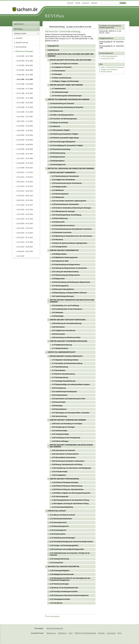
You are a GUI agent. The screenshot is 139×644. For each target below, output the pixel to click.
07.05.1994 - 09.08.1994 (25, 70)
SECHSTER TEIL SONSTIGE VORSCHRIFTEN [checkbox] (63, 567)
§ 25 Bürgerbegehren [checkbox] (57, 161)
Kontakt (78, 3)
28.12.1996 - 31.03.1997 (25, 93)
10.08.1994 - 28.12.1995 (25, 75)
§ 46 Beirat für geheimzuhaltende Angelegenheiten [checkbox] (70, 243)
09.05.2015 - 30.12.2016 (25, 200)
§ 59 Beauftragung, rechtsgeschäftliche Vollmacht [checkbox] (69, 293)
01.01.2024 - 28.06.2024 (25, 247)
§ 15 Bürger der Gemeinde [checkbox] (59, 123)
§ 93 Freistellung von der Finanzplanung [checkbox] (66, 438)
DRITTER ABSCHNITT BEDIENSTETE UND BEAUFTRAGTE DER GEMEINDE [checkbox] (72, 301)
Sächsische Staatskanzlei (55, 628)
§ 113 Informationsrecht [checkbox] (58, 522)
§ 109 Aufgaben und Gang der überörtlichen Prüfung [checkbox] (70, 504)
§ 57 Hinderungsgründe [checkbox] (60, 286)
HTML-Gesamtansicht (107, 56)
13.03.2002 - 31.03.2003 (25, 135)
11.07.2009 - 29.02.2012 (25, 168)
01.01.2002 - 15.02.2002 (25, 126)
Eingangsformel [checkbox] (53, 46)
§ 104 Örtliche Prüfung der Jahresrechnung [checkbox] (67, 486)
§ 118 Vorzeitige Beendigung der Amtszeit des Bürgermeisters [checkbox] (71, 542)
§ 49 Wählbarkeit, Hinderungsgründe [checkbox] (65, 257)
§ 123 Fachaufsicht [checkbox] (56, 563)
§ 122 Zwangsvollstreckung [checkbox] (59, 559)
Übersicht (70, 3)
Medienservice (51, 633)
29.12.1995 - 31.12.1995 (25, 79)
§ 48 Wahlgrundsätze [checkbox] (59, 254)
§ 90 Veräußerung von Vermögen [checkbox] (63, 427)
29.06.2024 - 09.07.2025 (25, 251)
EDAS (120, 633)
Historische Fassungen (24, 51)
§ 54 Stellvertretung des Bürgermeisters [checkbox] (66, 275)
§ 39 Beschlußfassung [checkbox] (60, 218)
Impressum (86, 3)
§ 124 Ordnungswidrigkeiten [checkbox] (60, 571)
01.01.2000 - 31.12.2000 (25, 112)
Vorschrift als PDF (106, 58)
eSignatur (94, 3)
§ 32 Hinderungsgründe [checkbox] (60, 194)
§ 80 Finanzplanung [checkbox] (59, 388)
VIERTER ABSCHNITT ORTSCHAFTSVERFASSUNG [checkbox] (68, 320)
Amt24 (70, 633)
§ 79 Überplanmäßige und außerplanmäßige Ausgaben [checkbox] (71, 384)
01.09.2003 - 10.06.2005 (25, 145)
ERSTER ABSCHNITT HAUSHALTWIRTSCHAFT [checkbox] (66, 356)
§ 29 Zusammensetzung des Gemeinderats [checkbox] (67, 183)
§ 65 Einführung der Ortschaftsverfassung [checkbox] (67, 323)
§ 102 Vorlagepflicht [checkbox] (59, 475)
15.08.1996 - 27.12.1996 (25, 89)
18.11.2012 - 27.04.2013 (25, 177)
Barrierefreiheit (105, 71)
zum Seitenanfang (52, 616)
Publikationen (62, 633)
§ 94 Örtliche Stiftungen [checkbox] (60, 441)
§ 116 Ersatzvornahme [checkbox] (58, 534)
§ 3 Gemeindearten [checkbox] (59, 71)
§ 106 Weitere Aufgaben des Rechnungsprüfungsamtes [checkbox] (71, 493)
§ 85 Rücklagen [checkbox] (57, 406)
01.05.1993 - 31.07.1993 (25, 56)
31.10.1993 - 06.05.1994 (25, 65)
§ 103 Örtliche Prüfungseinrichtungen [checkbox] (65, 482)
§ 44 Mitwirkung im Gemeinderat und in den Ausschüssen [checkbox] (72, 236)
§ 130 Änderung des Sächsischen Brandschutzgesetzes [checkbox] (69, 595)
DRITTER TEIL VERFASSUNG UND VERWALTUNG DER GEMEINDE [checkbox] (71, 168)
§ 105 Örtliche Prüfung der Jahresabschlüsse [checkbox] (68, 489)
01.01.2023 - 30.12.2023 (25, 238)
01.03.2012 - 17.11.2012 (25, 172)
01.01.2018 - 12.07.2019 (25, 210)
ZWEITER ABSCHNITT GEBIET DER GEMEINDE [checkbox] (66, 85)
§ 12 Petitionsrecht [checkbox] (56, 111)
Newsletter (101, 633)
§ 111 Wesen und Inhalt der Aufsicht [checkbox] (62, 515)
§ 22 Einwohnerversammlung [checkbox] (60, 149)
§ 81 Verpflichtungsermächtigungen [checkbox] (64, 392)
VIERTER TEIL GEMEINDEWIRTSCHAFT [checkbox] (62, 352)
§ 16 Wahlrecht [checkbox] (55, 126)
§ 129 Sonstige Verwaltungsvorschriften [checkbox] (64, 592)
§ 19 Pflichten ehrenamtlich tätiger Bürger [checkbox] (64, 138)
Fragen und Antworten (108, 68)
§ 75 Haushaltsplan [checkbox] (59, 370)
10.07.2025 (21, 256)
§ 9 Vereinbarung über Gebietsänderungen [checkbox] (67, 96)
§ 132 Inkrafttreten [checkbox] (56, 603)
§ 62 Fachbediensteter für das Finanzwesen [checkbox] (67, 309)
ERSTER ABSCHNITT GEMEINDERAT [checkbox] (63, 173)
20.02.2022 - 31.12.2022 (25, 233)
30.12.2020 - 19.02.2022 (25, 228)
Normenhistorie (21, 47)
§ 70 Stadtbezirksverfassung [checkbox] (62, 345)
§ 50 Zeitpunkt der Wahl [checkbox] (60, 261)
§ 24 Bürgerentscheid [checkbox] (57, 157)
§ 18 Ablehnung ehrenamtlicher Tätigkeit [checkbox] (64, 134)
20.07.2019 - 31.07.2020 (25, 219)
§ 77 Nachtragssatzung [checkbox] (60, 377)
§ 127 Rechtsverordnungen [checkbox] (59, 584)
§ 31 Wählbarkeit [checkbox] (58, 190)
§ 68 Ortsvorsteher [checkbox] (59, 334)
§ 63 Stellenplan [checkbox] (58, 313)
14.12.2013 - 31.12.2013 (25, 186)
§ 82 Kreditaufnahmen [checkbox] (60, 395)
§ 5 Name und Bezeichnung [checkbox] (62, 78)
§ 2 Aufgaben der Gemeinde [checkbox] (62, 67)
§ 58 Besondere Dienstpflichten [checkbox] (63, 289)
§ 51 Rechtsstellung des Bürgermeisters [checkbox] (66, 265)
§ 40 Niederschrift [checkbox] (58, 222)
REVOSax (55, 16)
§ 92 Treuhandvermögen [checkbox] (61, 434)
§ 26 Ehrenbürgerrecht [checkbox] (58, 165)
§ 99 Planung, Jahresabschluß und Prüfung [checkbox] (67, 464)
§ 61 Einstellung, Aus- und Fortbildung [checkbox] (66, 306)
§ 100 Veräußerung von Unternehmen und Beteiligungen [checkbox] (72, 468)
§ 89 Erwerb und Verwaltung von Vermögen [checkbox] (67, 424)
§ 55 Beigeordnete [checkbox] (58, 279)
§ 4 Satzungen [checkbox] (57, 74)
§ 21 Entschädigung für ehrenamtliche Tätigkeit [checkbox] (66, 145)
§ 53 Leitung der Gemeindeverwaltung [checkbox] (65, 272)
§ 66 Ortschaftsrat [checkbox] (58, 327)
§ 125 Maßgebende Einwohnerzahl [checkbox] (62, 574)
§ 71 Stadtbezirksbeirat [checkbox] (60, 348)
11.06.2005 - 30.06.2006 (25, 149)
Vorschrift (19, 38)
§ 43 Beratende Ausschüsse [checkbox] (62, 232)
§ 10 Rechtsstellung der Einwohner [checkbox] (62, 104)
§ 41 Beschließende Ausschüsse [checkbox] (63, 226)
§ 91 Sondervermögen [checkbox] (60, 431)
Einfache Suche (20, 34)
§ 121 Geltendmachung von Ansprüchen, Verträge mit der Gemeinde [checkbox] (70, 554)
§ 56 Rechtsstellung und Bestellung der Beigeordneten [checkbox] (71, 282)
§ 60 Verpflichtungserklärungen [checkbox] (63, 296)
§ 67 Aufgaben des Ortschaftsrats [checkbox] (64, 331)
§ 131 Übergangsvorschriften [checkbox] (60, 599)
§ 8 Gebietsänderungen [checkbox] (60, 92)
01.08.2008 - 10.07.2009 (25, 163)
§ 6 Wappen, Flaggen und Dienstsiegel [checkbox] (65, 81)
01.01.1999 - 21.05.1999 (25, 103)
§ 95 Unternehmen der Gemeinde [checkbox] (64, 450)
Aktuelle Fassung (22, 43)
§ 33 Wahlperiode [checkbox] (58, 197)
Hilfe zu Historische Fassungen (111, 66)
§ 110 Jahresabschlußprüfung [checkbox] (62, 507)
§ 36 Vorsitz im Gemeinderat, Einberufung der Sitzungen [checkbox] (72, 208)
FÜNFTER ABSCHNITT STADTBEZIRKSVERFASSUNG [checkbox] (69, 341)
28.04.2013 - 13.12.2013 (25, 182)
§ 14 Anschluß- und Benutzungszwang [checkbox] (63, 119)
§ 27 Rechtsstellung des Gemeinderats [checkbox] (66, 176)
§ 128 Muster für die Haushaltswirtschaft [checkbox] (64, 588)
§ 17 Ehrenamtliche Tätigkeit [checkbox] (60, 130)
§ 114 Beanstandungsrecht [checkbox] (59, 526)
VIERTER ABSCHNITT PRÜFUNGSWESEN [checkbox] (64, 479)
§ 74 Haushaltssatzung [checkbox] (60, 367)
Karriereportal (111, 633)
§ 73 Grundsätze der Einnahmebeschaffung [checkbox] (67, 363)
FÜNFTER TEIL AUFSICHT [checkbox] (57, 511)
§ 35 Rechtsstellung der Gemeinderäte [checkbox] (65, 204)
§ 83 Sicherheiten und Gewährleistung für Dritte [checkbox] (69, 399)
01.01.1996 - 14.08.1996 (25, 84)
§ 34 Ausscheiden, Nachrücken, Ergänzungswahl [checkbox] (69, 201)
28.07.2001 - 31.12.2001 (25, 121)
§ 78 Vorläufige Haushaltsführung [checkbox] (64, 381)
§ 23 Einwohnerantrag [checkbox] (58, 153)
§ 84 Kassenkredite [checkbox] (59, 402)
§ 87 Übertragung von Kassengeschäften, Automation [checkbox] (71, 413)
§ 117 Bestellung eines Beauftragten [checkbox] (62, 538)
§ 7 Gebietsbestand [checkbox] (59, 89)
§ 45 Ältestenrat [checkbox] (58, 240)
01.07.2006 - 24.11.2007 (25, 154)
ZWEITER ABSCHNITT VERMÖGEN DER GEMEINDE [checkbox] (68, 420)
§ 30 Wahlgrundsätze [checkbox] (59, 187)
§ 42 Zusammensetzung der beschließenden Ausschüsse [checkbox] (72, 229)
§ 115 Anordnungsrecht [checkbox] (58, 530)
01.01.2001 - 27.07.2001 (25, 117)
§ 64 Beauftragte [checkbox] (58, 316)
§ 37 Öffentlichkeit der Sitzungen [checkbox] (63, 211)
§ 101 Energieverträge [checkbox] (60, 472)
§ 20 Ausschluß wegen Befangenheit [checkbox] (63, 142)
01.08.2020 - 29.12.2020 (25, 224)
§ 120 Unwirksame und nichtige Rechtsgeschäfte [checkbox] (67, 549)
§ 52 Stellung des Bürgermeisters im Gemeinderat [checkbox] (69, 268)
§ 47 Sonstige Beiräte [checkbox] (59, 247)
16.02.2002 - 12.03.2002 (25, 131)
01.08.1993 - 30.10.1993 (25, 61)
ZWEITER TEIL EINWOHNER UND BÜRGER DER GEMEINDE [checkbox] (69, 99)
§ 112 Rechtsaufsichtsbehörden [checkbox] (61, 519)
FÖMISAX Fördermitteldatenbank (85, 633)
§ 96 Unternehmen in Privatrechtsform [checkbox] (65, 454)
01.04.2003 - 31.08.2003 (25, 140)
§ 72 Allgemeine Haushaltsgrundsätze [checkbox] (65, 360)
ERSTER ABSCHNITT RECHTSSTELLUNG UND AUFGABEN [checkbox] (71, 60)
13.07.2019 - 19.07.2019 (25, 214)
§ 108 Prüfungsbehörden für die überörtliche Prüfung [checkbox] (71, 500)
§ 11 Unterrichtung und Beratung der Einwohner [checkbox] (67, 107)
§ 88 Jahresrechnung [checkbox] (59, 416)
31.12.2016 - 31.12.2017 (25, 205)
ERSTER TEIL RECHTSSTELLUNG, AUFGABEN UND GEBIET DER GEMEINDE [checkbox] (71, 55)
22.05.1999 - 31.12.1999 (25, 107)
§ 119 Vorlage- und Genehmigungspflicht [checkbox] (64, 545)
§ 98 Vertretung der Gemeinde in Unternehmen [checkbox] (68, 461)
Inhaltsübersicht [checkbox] (53, 50)
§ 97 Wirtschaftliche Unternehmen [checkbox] (64, 458)
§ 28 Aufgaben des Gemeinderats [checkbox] (64, 180)
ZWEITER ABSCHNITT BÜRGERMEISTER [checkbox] (64, 250)
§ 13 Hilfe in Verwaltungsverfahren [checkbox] (62, 115)
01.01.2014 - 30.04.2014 (25, 191)
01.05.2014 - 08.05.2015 (25, 196)
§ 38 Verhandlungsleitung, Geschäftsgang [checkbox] (67, 215)
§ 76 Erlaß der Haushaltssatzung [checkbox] (63, 374)
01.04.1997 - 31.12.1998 (25, 98)
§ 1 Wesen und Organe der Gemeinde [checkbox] (65, 64)
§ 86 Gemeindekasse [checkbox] (59, 409)
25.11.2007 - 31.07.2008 (25, 158)
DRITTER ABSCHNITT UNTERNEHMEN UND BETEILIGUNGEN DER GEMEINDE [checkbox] (71, 446)
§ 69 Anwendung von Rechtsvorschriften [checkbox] (66, 337)
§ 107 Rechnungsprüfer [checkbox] (60, 497)
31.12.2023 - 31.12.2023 (25, 242)
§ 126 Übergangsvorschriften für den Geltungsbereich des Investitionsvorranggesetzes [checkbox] (70, 579)
